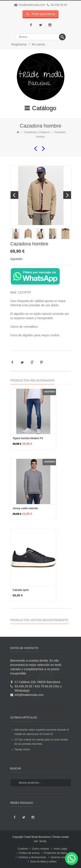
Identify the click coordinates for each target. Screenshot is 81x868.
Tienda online (22, 749)
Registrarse (19, 44)
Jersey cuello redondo (25, 508)
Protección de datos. (56, 853)
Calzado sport (21, 590)
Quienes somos (60, 857)
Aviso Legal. (61, 849)
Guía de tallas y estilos (43, 862)
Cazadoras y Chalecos (37, 132)
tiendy (43, 841)
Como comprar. (41, 849)
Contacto (23, 849)
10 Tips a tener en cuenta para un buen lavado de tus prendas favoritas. (41, 742)
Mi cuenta (38, 44)
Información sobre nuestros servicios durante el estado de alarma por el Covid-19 (42, 732)
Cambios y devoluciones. (32, 857)
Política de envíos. (30, 853)
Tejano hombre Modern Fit (28, 438)
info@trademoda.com (32, 5)
